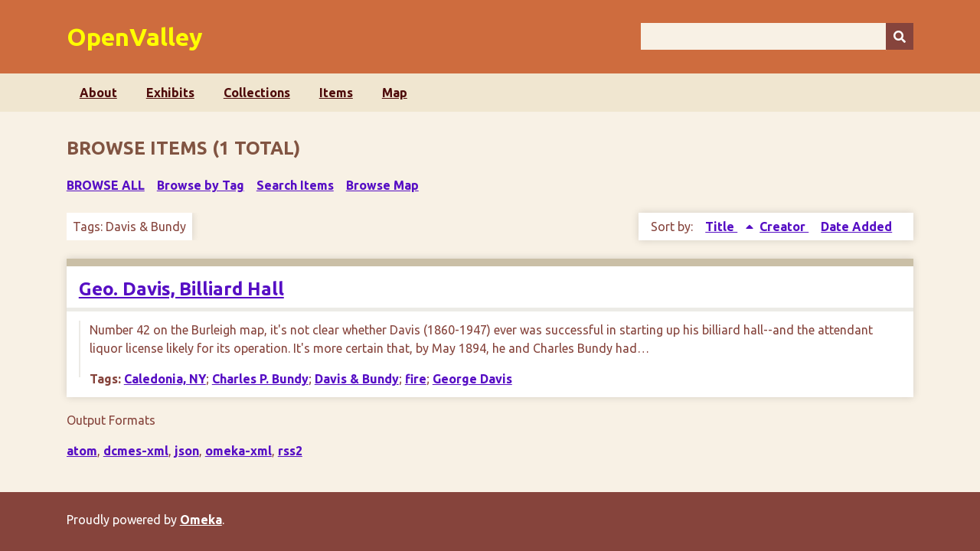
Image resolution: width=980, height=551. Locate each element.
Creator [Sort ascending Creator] (784, 227)
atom (82, 451)
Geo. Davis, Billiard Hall (181, 289)
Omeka (201, 520)
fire (416, 379)
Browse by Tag (201, 185)
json (187, 451)
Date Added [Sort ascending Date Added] (856, 227)
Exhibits (170, 93)
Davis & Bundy (357, 379)
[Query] (777, 36)
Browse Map (382, 185)
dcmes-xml (136, 451)
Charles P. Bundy (260, 379)
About (98, 93)
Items (336, 93)
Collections (257, 93)
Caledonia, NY (165, 379)
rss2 (290, 451)
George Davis (472, 379)
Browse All (106, 185)
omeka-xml (238, 451)
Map (395, 93)
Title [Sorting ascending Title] (721, 227)
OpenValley (135, 37)
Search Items (295, 185)
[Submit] (900, 36)
